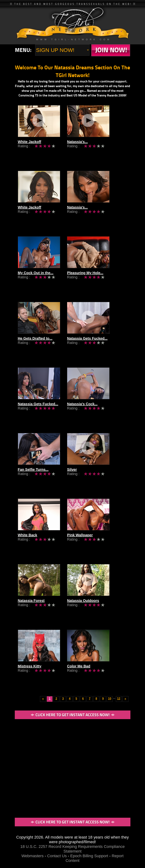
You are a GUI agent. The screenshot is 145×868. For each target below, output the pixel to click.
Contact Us (57, 856)
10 (110, 699)
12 (119, 699)
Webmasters (33, 856)
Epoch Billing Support (90, 856)
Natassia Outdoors (90, 606)
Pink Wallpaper (87, 540)
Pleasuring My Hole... (92, 278)
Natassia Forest (31, 606)
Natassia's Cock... (90, 409)
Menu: (23, 50)
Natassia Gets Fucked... (95, 344)
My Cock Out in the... (36, 278)
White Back (28, 540)
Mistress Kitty (30, 672)
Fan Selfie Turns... (33, 475)
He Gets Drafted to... (35, 344)
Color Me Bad (86, 672)
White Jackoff (30, 147)
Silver (79, 475)
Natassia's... (85, 147)
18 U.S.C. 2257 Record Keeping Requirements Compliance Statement (73, 849)
